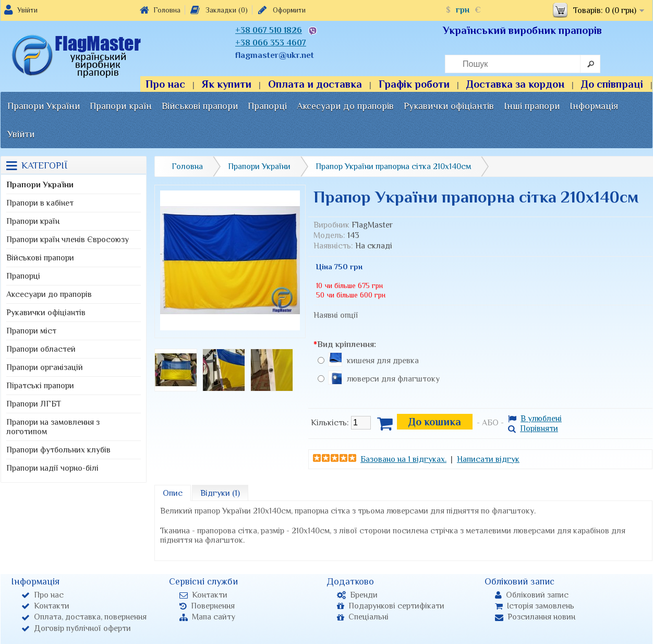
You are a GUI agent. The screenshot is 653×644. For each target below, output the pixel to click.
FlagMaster (372, 225)
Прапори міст (31, 331)
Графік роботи (414, 84)
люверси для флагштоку (393, 379)
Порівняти (533, 428)
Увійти (27, 10)
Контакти (45, 606)
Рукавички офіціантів (449, 106)
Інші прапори (532, 106)
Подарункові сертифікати (391, 606)
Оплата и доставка (315, 84)
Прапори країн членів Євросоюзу (68, 240)
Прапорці (267, 106)
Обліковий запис (532, 595)
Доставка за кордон (515, 84)
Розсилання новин (535, 617)
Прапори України (44, 106)
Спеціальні (363, 617)
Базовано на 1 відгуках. (403, 459)
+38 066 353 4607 (271, 43)
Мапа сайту (207, 617)
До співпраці (612, 84)
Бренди (357, 595)
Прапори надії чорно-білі (52, 468)
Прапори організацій (45, 367)
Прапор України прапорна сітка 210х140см (393, 166)
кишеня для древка (383, 361)
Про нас (165, 84)
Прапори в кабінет (40, 203)
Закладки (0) (218, 10)
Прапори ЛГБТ (34, 404)
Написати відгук (488, 459)
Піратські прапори (40, 386)
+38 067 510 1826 (269, 30)
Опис (173, 493)
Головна (160, 10)
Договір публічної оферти (76, 628)
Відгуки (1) (220, 493)
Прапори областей (41, 349)
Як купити (227, 84)
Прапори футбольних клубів (58, 450)
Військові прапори (200, 106)
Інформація (594, 106)
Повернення (207, 606)
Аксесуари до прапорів (345, 106)
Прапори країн (121, 106)
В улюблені (535, 419)
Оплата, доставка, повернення (84, 617)
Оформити (281, 10)
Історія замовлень (535, 606)
